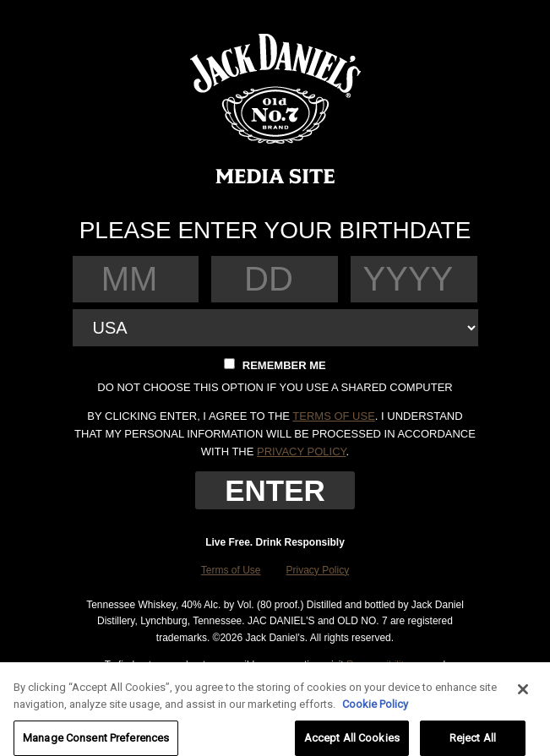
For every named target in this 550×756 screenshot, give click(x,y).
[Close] (523, 694)
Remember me (275, 365)
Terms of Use (231, 570)
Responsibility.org (386, 665)
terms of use (334, 416)
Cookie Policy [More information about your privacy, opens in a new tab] (375, 709)
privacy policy (302, 451)
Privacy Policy (318, 570)
